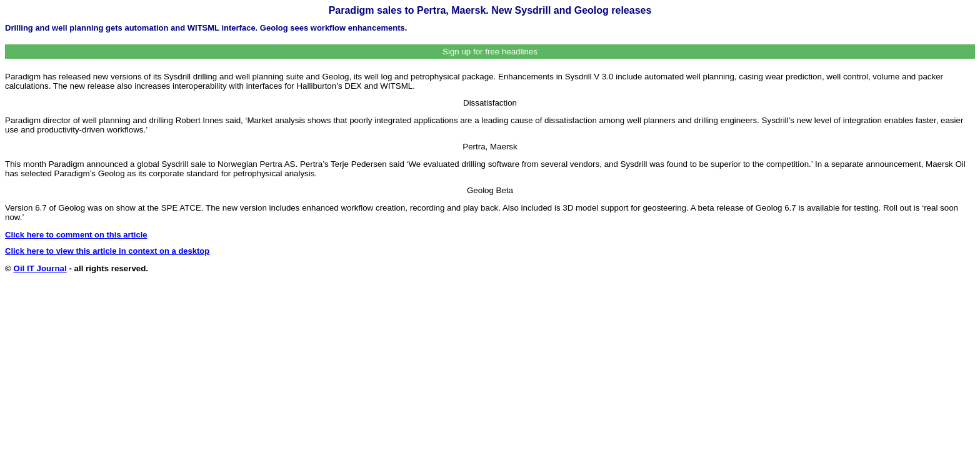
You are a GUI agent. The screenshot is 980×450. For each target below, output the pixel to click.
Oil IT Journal (40, 268)
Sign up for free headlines (490, 52)
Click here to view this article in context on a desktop (107, 251)
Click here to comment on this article (76, 235)
